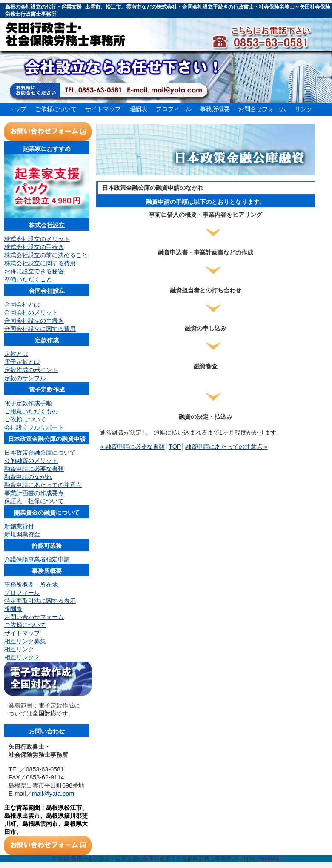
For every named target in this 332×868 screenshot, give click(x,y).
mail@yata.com (53, 794)
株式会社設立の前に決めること (46, 255)
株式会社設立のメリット (37, 239)
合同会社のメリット (31, 312)
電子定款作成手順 (28, 403)
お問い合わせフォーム (34, 617)
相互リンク (19, 649)
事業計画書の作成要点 (34, 493)
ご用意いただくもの (31, 411)
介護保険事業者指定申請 (37, 559)
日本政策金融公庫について (40, 453)
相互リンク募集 (25, 641)
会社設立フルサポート (34, 427)
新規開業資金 (22, 534)
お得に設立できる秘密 (34, 271)
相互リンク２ (22, 657)
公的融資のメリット (31, 461)
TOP (175, 447)
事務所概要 (215, 109)
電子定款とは (22, 362)
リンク (303, 109)
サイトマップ (103, 109)
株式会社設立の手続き (34, 247)
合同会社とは (22, 304)
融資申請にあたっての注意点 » (226, 447)
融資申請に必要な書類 (34, 469)
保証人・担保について (34, 501)
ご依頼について (56, 109)
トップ (17, 109)
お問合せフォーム (262, 109)
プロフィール (174, 109)
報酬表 (138, 109)
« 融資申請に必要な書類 (132, 447)
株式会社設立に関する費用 (40, 263)
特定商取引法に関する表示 (40, 601)
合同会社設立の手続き (34, 321)
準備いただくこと (28, 279)
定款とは (16, 354)
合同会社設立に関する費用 (40, 329)
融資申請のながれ (28, 477)
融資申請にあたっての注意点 (43, 485)
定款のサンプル (25, 378)
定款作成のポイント (31, 370)
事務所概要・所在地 (31, 584)
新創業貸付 (19, 526)
